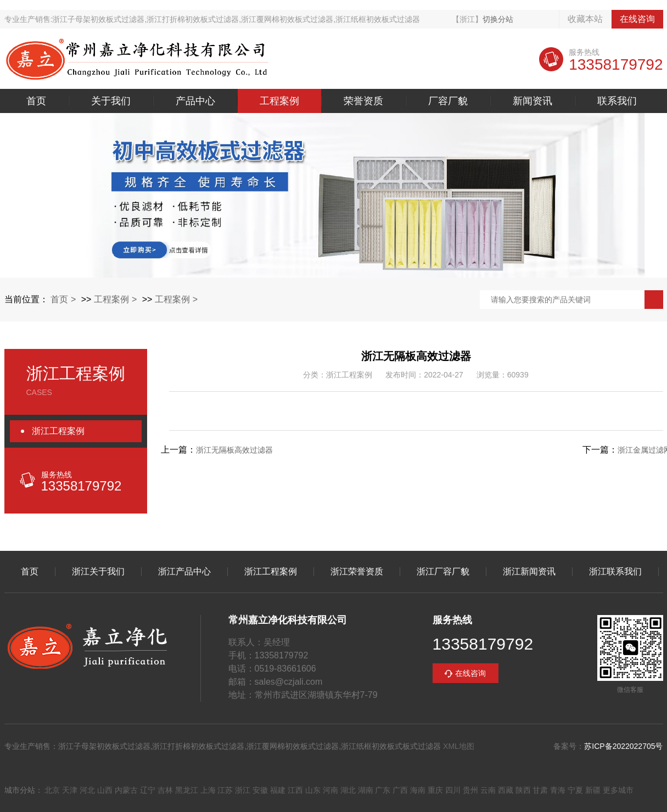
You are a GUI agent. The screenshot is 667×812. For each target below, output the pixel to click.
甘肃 (540, 790)
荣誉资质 (363, 101)
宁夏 (575, 790)
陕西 (523, 790)
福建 (278, 790)
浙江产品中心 (184, 572)
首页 (36, 101)
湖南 (366, 790)
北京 (52, 790)
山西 (105, 790)
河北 (87, 790)
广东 (383, 790)
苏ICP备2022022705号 (623, 746)
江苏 (225, 790)
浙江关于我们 (98, 572)
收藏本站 (585, 19)
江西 (295, 790)
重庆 (435, 790)
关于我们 (111, 101)
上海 (208, 790)
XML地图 (459, 746)
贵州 (470, 790)
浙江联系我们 (615, 572)
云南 (488, 790)
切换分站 (498, 19)
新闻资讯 (533, 101)
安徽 (260, 790)
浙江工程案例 (58, 431)
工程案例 (279, 101)
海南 (418, 790)
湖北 (348, 790)
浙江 (243, 790)
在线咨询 (637, 19)
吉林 (165, 790)
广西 (400, 790)
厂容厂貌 (448, 101)
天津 (70, 790)
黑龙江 (187, 790)
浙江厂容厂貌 (443, 572)
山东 (313, 790)
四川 (453, 790)
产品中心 (195, 101)
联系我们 (617, 101)
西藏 (506, 790)
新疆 (593, 790)
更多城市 (618, 790)
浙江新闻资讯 (529, 572)
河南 (330, 790)
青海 (558, 790)
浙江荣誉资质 (357, 572)
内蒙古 (126, 790)
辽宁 (148, 790)
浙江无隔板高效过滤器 (234, 450)
